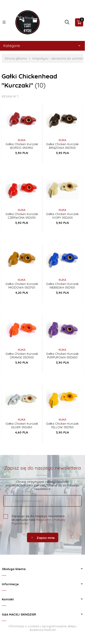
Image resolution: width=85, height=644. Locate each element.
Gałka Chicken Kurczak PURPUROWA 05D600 (62, 355)
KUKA (22, 140)
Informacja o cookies (24, 626)
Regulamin (44, 520)
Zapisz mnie (43, 538)
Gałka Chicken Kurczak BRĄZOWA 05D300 (62, 146)
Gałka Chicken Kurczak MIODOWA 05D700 (22, 286)
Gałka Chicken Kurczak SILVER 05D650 (22, 425)
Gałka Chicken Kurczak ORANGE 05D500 (22, 355)
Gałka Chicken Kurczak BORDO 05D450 (22, 146)
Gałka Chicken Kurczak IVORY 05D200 (62, 216)
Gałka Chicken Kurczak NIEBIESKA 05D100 (62, 286)
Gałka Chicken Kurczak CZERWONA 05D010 (22, 216)
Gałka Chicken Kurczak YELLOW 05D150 (62, 425)
